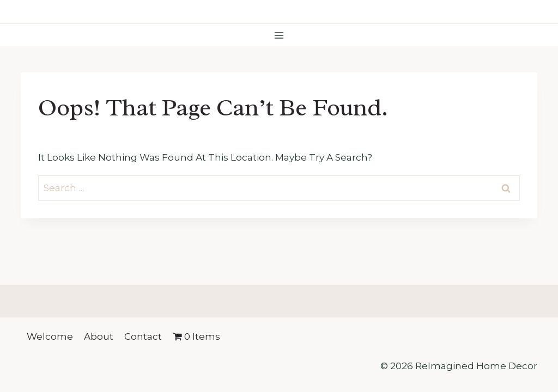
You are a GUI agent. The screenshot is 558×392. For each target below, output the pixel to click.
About (99, 336)
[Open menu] (279, 35)
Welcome (50, 336)
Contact (143, 336)
